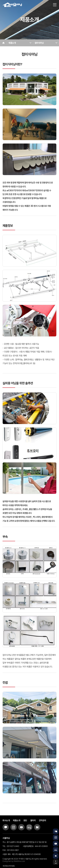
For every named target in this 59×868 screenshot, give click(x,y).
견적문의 (42, 820)
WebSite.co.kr (19, 861)
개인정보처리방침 (9, 866)
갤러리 (33, 820)
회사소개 (6, 820)
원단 (25, 820)
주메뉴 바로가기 (0, 0)
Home (3, 43)
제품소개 (17, 820)
